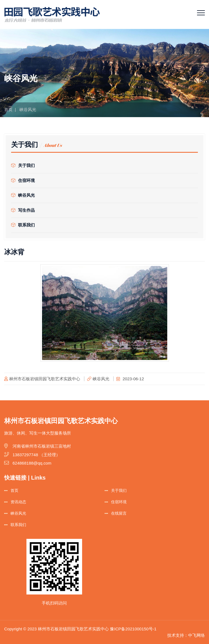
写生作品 (23, 210)
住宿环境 (23, 180)
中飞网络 (196, 635)
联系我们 (23, 225)
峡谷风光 (23, 195)
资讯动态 (18, 502)
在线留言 (119, 513)
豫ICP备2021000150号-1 (133, 629)
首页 (8, 109)
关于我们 (23, 165)
